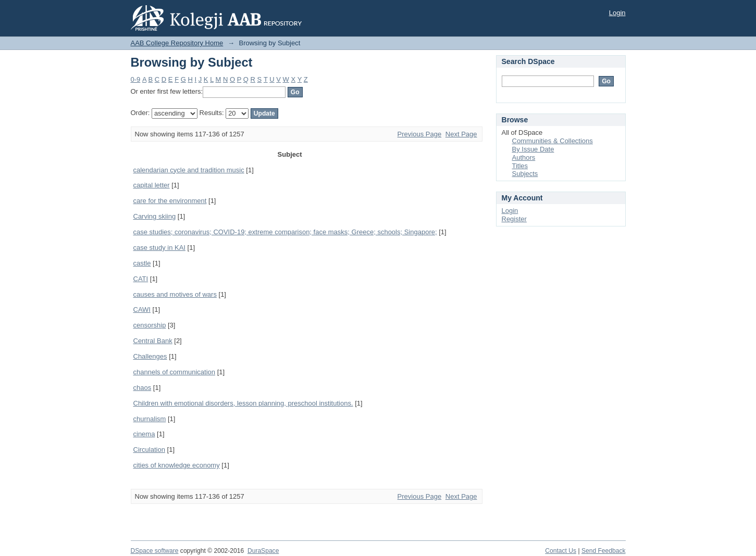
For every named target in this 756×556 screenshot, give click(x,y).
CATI (141, 279)
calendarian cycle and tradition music (189, 170)
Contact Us (561, 551)
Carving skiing (155, 216)
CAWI (142, 309)
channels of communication (175, 372)
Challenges (150, 356)
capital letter (152, 185)
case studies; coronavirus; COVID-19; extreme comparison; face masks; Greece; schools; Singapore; (285, 232)
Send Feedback (604, 551)
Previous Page (420, 134)
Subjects (525, 174)
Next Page (461, 134)
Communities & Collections (553, 141)
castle (142, 263)
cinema (144, 434)
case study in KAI (159, 248)
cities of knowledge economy (177, 465)
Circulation (149, 450)
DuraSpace (263, 551)
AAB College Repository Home (177, 43)
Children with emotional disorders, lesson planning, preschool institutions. (243, 403)
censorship (150, 325)
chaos (142, 388)
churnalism (150, 419)
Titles (520, 166)
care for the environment (170, 201)
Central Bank (153, 341)
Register (514, 219)
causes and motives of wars (175, 294)
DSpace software (155, 551)
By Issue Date (533, 149)
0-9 (136, 79)
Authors (524, 157)
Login (617, 13)
